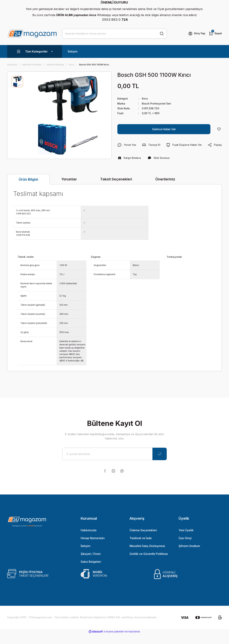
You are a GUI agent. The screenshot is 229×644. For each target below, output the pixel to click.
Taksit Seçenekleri (116, 189)
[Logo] (32, 33)
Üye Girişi (185, 548)
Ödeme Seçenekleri (143, 540)
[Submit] (160, 464)
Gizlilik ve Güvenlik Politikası (149, 564)
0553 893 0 (115, 20)
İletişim (73, 51)
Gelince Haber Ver (164, 129)
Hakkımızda (89, 540)
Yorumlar (69, 189)
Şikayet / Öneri (91, 564)
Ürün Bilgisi (28, 189)
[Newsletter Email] (114, 464)
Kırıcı (145, 99)
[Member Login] (196, 34)
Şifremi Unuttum (189, 556)
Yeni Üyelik (186, 540)
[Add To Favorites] (219, 129)
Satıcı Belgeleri (91, 571)
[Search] (114, 34)
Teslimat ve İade (141, 548)
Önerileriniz (165, 189)
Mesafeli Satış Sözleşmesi (147, 556)
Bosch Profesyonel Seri (156, 103)
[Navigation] (35, 51)
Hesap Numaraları (93, 548)
